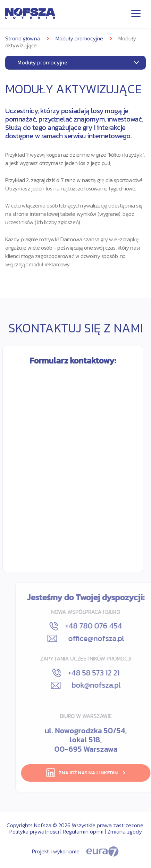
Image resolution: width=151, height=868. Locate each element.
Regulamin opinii (83, 831)
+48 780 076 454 (108, 626)
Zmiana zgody (125, 831)
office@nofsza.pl (108, 639)
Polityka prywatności (34, 831)
